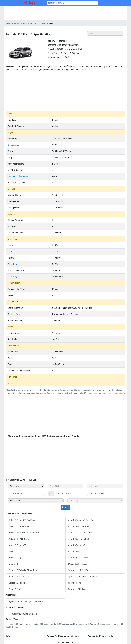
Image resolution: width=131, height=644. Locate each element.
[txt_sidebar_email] (105, 493)
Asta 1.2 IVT (14, 551)
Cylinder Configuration (18, 176)
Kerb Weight (13, 277)
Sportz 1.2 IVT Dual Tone (79, 570)
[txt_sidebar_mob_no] (69, 493)
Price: (50, 49)
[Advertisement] (65, 91)
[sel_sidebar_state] (36, 501)
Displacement (14, 145)
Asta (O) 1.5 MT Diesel (19, 539)
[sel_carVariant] (105, 486)
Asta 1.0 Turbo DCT (18, 545)
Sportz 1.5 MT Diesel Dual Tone (82, 577)
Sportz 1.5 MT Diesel (78, 589)
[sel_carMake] (26, 486)
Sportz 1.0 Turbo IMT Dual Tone (23, 570)
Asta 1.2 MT (74, 551)
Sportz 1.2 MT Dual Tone (20, 577)
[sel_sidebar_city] (95, 501)
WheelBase (13, 264)
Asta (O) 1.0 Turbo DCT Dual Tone (24, 533)
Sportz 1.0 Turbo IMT (18, 583)
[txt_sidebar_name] (26, 493)
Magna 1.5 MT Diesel (78, 564)
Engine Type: (53, 53)
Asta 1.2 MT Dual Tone (78, 526)
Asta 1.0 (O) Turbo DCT (79, 539)
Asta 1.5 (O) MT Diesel (78, 558)
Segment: (52, 45)
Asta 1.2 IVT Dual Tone (19, 526)
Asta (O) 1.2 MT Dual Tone (80, 533)
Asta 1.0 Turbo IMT (77, 545)
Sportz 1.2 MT (15, 589)
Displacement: (54, 57)
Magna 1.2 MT (15, 564)
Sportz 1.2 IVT (75, 583)
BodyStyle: (52, 41)
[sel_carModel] (65, 486)
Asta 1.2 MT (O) (16, 558)
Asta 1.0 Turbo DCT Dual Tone (22, 520)
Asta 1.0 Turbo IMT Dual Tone (82, 520)
